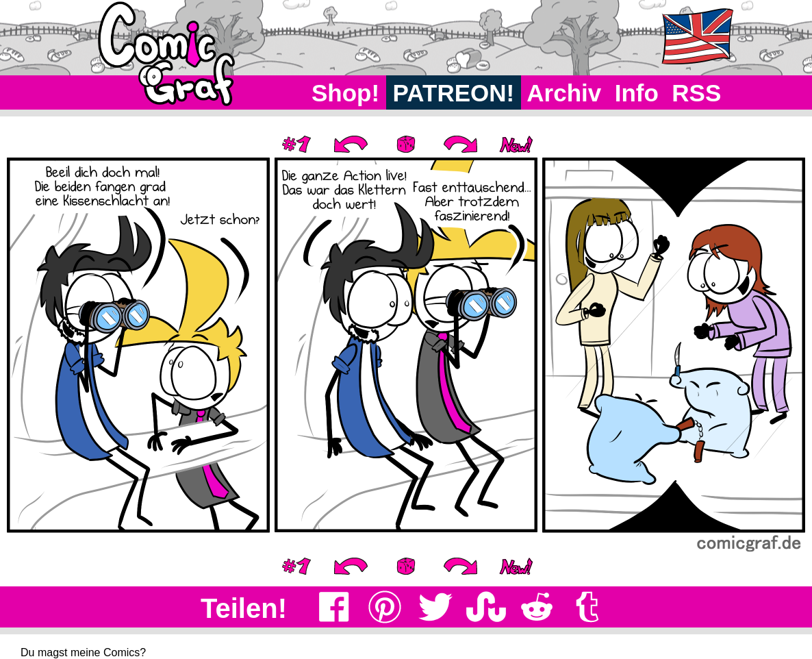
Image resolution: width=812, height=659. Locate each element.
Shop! (345, 93)
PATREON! (454, 93)
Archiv (564, 93)
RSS (697, 93)
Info (637, 93)
